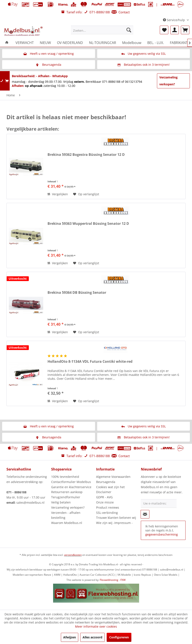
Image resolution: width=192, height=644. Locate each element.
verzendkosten (73, 555)
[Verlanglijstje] (164, 30)
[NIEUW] (45, 43)
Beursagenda (106, 482)
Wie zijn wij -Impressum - (114, 523)
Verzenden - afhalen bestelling (66, 515)
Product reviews (108, 507)
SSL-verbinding (107, 513)
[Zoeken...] (102, 30)
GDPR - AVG (104, 497)
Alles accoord (92, 637)
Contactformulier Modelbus (71, 482)
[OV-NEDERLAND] (70, 43)
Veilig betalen (61, 502)
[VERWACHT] (25, 43)
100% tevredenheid (65, 477)
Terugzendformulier (66, 497)
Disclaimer (104, 492)
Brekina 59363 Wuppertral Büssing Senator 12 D (88, 224)
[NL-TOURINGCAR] (103, 43)
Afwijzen (70, 637)
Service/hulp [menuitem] (174, 20)
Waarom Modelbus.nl (67, 523)
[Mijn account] (175, 30)
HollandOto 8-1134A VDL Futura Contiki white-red (90, 362)
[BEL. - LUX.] (156, 43)
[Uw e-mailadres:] (159, 503)
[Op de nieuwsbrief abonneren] (145, 514)
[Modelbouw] (132, 43)
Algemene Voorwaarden (113, 477)
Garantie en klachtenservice (71, 487)
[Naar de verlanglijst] (86, 194)
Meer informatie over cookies (96, 626)
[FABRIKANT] (179, 43)
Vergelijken (58, 194)
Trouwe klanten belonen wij (116, 518)
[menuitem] (102, 30)
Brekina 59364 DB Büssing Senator (77, 293)
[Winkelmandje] (185, 30)
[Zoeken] (129, 30)
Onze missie (105, 502)
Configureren (119, 637)
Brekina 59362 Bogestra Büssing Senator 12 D (86, 155)
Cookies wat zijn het (110, 487)
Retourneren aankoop (67, 492)
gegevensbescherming (162, 534)
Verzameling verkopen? (168, 81)
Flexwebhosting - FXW (113, 580)
